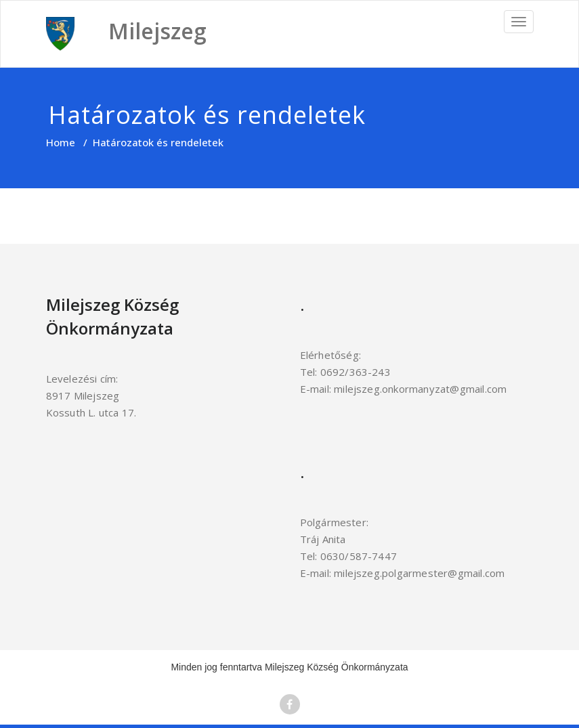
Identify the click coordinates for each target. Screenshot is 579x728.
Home (61, 142)
